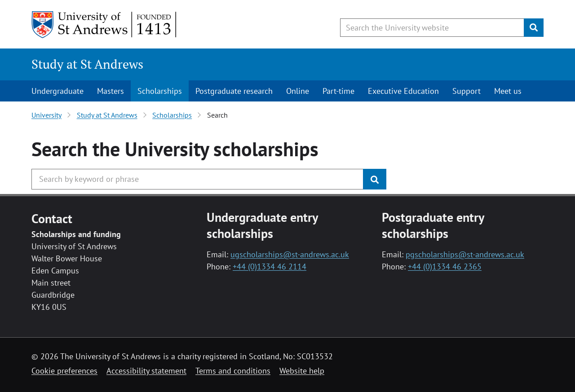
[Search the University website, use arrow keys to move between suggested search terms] (432, 28)
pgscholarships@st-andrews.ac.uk (465, 254)
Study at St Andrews (87, 64)
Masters (111, 91)
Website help (302, 371)
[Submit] (534, 28)
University (46, 115)
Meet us (508, 91)
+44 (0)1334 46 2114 (270, 266)
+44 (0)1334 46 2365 (445, 266)
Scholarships (160, 91)
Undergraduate (57, 91)
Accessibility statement (146, 371)
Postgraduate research (234, 91)
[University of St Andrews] (104, 25)
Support (467, 91)
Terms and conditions (233, 371)
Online (298, 91)
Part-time (338, 91)
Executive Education (403, 91)
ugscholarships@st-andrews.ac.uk (290, 254)
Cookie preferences (64, 371)
